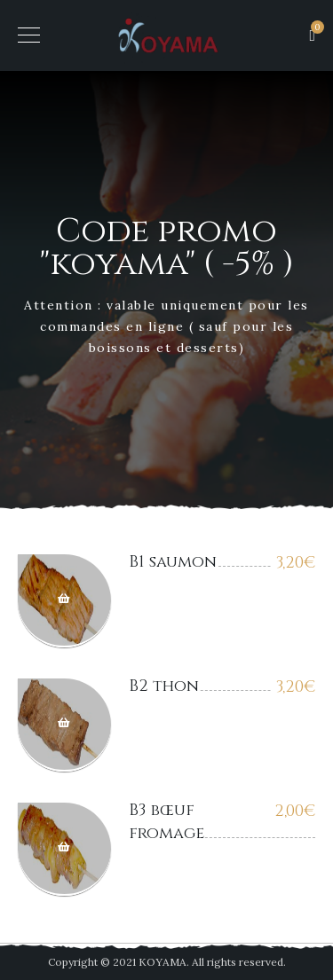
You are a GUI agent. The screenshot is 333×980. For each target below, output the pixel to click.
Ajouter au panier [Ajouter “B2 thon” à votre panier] (64, 725)
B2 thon (164, 686)
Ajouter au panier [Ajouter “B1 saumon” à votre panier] (64, 601)
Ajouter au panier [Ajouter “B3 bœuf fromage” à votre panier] (64, 849)
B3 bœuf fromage (166, 822)
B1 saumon (173, 562)
